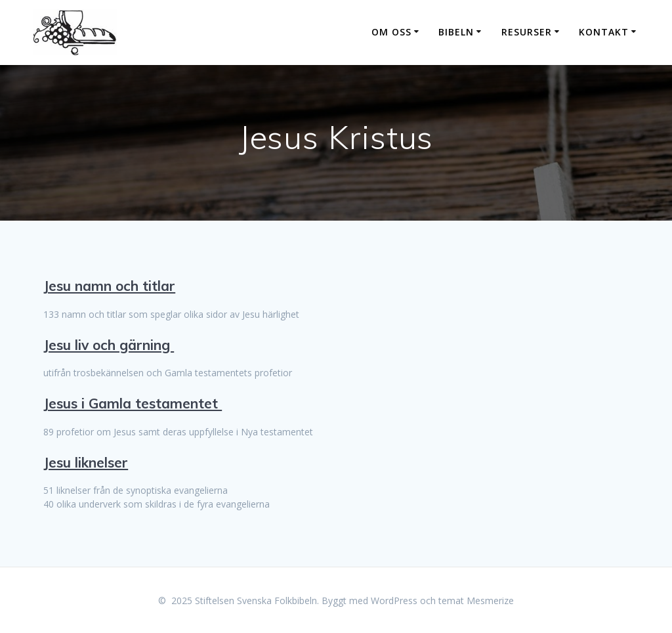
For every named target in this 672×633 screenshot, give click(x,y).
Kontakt (604, 32)
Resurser (527, 32)
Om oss (391, 32)
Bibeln (456, 32)
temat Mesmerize (476, 600)
